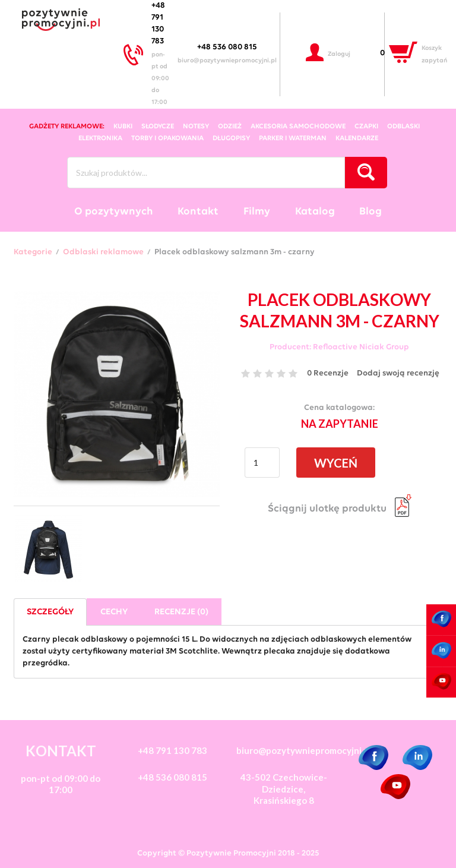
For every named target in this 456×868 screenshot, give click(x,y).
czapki (366, 127)
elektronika (100, 138)
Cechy (114, 612)
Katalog (315, 212)
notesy (196, 127)
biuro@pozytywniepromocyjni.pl (227, 61)
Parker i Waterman (293, 138)
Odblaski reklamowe (103, 252)
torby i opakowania (167, 138)
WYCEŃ (336, 463)
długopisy (231, 138)
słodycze (158, 127)
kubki (123, 127)
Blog (370, 212)
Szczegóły (50, 612)
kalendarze (357, 138)
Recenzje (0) (181, 612)
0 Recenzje (328, 373)
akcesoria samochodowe (298, 127)
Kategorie (33, 252)
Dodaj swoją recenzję (398, 373)
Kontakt (198, 212)
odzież (230, 127)
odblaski (403, 127)
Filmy (257, 212)
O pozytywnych (114, 212)
